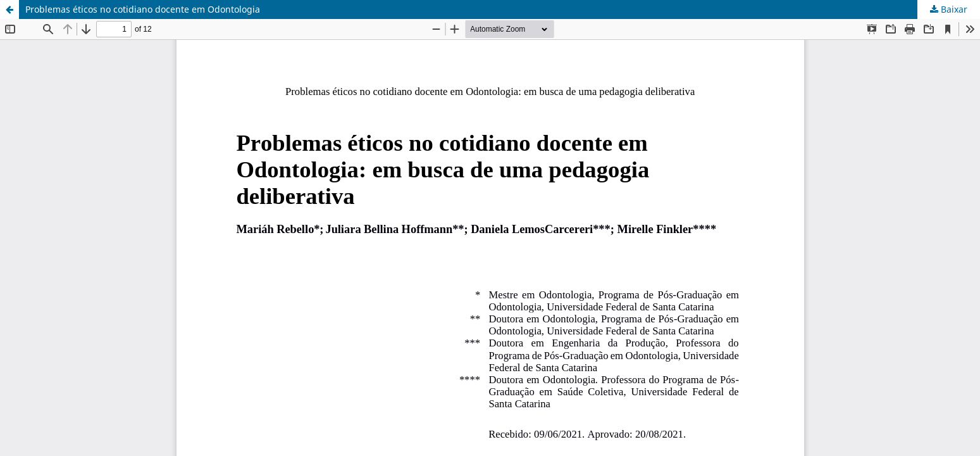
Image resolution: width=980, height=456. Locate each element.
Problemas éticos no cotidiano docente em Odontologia (143, 9)
